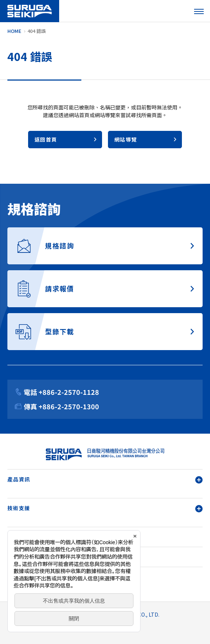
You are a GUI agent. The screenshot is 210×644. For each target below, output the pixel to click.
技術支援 (105, 508)
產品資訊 (105, 479)
